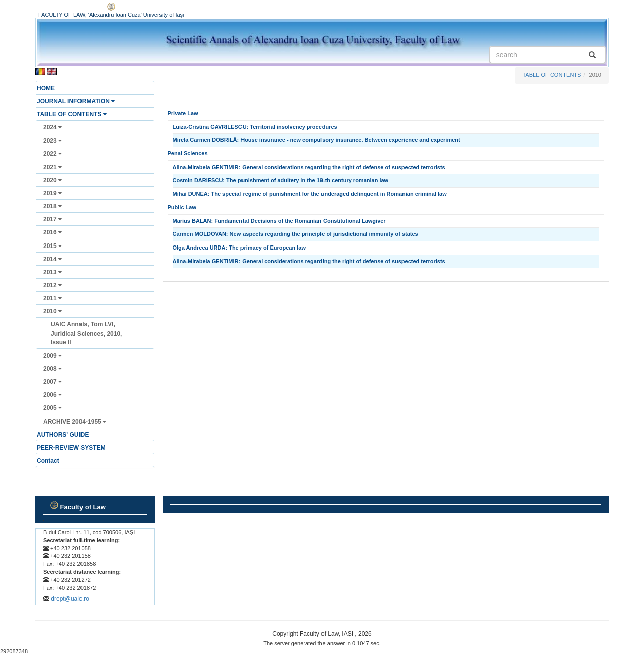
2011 (53, 298)
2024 (53, 127)
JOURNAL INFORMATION (76, 101)
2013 (53, 272)
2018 (53, 206)
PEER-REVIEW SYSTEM (71, 448)
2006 (53, 395)
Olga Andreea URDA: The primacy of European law (239, 248)
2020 (53, 180)
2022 (53, 154)
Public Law (182, 207)
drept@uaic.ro (70, 599)
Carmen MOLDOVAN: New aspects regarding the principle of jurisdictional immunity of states (295, 234)
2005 (53, 408)
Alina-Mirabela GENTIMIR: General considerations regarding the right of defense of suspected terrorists (309, 167)
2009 (53, 356)
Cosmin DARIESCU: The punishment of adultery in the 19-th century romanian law (281, 180)
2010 (53, 311)
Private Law (183, 113)
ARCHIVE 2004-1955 (75, 422)
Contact (48, 461)
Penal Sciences (188, 153)
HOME (46, 88)
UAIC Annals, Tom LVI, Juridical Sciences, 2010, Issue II (86, 333)
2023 (53, 141)
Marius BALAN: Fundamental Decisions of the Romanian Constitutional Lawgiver (279, 221)
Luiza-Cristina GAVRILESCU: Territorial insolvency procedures (255, 127)
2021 (53, 167)
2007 (53, 382)
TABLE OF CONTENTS (72, 114)
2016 (53, 232)
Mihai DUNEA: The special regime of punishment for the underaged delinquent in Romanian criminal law (310, 194)
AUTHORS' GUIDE (63, 435)
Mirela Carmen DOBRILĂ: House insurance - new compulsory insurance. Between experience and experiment (316, 140)
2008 (53, 369)
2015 (53, 246)
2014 (53, 259)
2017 (53, 219)
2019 (53, 193)
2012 (53, 285)
